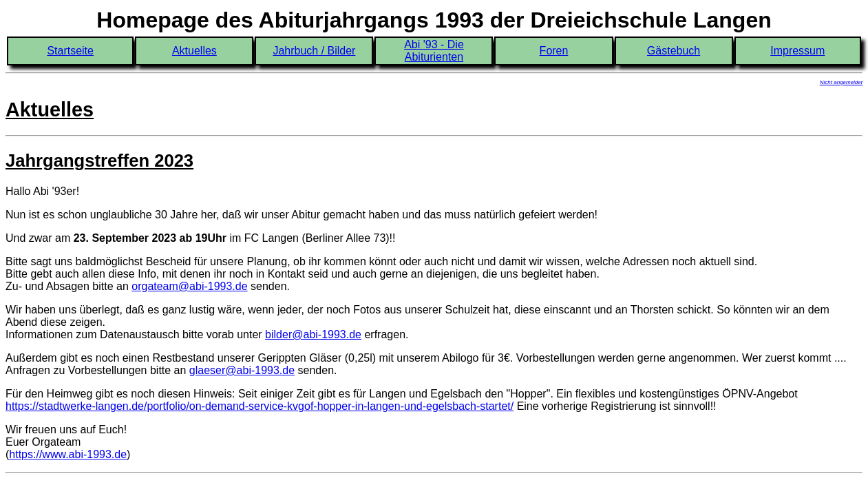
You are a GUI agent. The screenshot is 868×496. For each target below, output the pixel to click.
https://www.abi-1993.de (68, 454)
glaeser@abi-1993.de (242, 370)
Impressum (797, 51)
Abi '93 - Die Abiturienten (434, 51)
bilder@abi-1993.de (313, 334)
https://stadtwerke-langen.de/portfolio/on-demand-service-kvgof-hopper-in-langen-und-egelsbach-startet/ (260, 406)
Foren (554, 51)
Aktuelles (194, 51)
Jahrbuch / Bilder (314, 51)
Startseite (70, 51)
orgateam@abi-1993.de (189, 286)
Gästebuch (674, 51)
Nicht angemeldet (841, 82)
